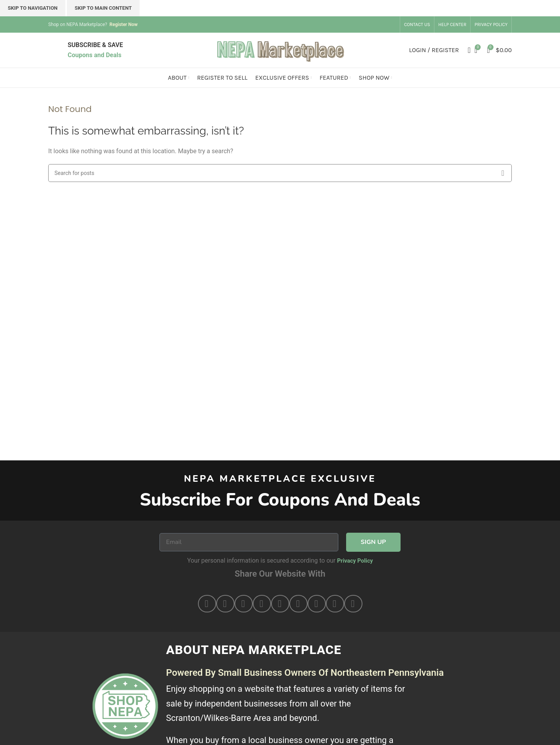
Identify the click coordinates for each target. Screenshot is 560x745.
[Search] (467, 50)
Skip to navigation (33, 8)
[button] (207, 604)
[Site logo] (280, 50)
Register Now (123, 24)
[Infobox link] (95, 50)
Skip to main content (103, 8)
